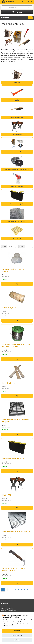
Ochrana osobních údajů (9, 611)
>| (3, 593)
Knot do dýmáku (9, 383)
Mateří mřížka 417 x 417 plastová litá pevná (16, 421)
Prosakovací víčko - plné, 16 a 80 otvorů (15, 270)
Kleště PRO (7, 495)
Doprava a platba (6, 607)
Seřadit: (4, 246)
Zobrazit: (22, 246)
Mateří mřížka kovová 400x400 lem (16, 532)
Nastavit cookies (17, 635)
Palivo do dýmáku (9, 308)
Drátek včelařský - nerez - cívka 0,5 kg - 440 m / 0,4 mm (16, 345)
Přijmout (17, 631)
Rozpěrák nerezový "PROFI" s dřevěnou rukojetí (14, 569)
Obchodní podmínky (7, 609)
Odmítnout (17, 640)
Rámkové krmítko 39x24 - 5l (13, 458)
